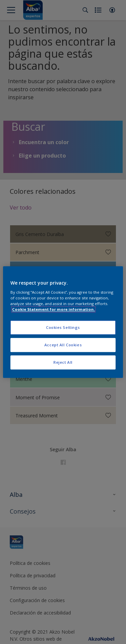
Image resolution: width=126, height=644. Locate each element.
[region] (63, 322)
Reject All (63, 362)
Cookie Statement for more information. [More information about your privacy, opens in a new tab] (53, 309)
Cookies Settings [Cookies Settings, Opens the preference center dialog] (63, 328)
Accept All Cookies (63, 345)
